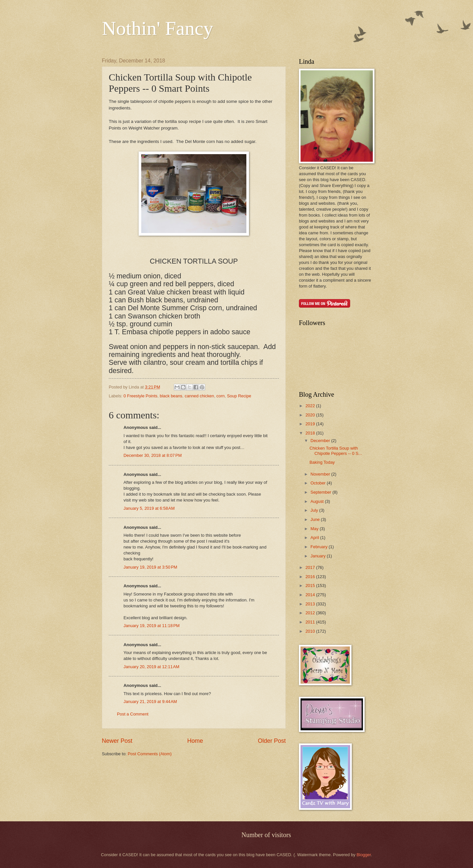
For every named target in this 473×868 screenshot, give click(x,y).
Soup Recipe (239, 396)
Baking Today (322, 462)
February (319, 547)
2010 (311, 631)
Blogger (364, 855)
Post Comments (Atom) (150, 754)
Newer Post (117, 741)
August (318, 501)
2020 (311, 415)
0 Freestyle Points (140, 396)
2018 (311, 433)
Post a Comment (133, 714)
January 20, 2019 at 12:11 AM (151, 667)
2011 (311, 622)
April (315, 538)
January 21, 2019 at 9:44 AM (150, 702)
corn (221, 396)
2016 (311, 577)
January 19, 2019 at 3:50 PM (150, 567)
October (318, 483)
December (321, 441)
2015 (311, 586)
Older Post (272, 741)
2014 (311, 595)
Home (195, 741)
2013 (311, 604)
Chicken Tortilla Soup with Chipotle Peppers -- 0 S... (336, 451)
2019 (311, 424)
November (321, 474)
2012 (311, 613)
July (315, 510)
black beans (171, 396)
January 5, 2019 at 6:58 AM (149, 508)
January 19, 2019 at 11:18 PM (152, 626)
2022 (311, 406)
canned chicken (199, 396)
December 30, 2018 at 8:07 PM (153, 455)
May (315, 529)
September (321, 492)
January (318, 556)
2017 (311, 567)
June (316, 519)
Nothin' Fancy (158, 28)
